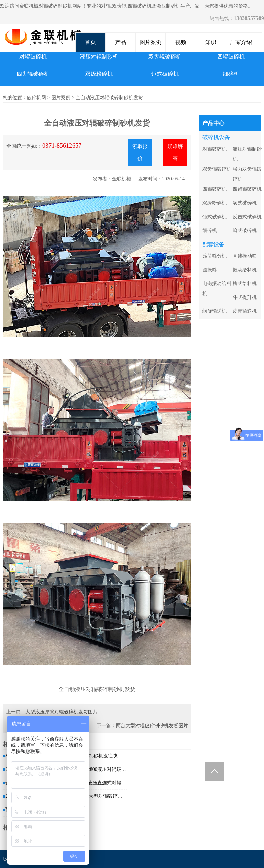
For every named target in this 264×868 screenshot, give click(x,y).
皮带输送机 (245, 311)
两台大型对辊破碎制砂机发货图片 (152, 726)
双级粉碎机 (99, 74)
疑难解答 (175, 152)
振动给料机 (245, 270)
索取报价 (140, 152)
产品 (121, 42)
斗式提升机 (245, 297)
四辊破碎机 (231, 57)
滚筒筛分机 (214, 256)
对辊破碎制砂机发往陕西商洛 (101, 756)
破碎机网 (36, 98)
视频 (181, 42)
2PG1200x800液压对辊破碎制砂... (104, 769)
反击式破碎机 (247, 217)
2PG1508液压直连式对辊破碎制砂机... (109, 783)
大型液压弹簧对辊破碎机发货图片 (62, 712)
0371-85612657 (62, 146)
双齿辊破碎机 (165, 57)
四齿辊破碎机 (33, 74)
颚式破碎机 (245, 203)
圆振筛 (210, 270)
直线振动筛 (245, 256)
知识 (211, 42)
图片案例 (151, 42)
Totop (215, 772)
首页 (90, 42)
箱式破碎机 (245, 231)
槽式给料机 (245, 284)
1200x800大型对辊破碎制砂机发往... (107, 796)
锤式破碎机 (165, 74)
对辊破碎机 (33, 57)
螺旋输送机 (214, 311)
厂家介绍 (241, 42)
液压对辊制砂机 (99, 57)
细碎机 (231, 74)
